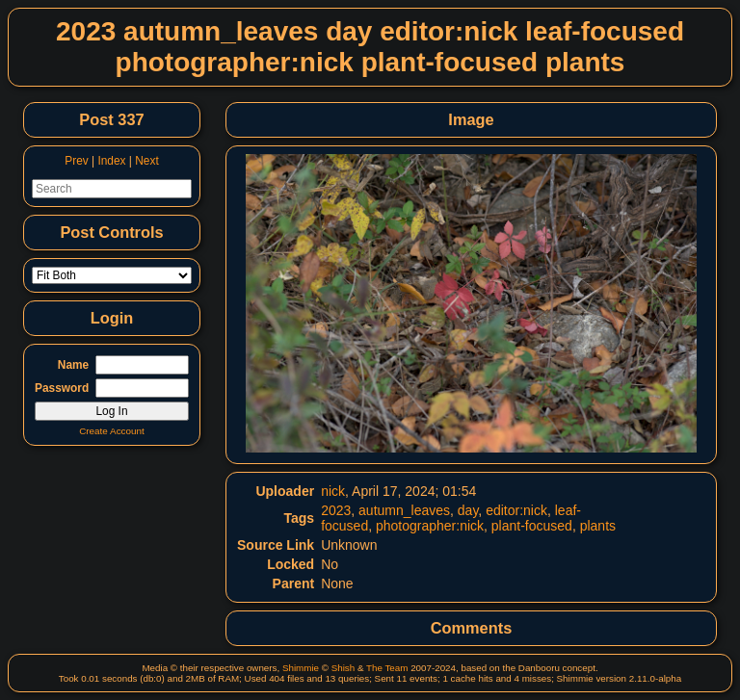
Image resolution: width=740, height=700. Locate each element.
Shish (344, 668)
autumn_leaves (404, 510)
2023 (336, 510)
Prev (76, 161)
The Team (387, 668)
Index (111, 161)
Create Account (112, 431)
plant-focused (532, 526)
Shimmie (301, 668)
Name (73, 365)
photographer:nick (430, 526)
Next (146, 161)
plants (598, 526)
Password (62, 388)
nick (333, 491)
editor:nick (516, 510)
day (468, 510)
